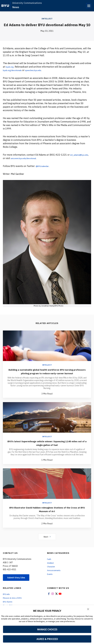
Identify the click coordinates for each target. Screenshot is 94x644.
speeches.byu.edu (38, 70)
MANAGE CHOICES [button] (47, 629)
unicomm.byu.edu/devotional (49, 158)
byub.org (10, 67)
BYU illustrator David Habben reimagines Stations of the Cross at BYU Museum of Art (47, 513)
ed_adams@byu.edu (14, 158)
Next (47, 540)
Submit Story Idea (18, 581)
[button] (88, 609)
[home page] (5, 6)
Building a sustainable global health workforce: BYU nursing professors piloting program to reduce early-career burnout (47, 373)
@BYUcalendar (44, 166)
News (16, 7)
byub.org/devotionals (14, 70)
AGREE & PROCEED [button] (47, 639)
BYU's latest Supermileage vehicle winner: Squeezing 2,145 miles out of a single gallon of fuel (47, 447)
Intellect (47, 19)
